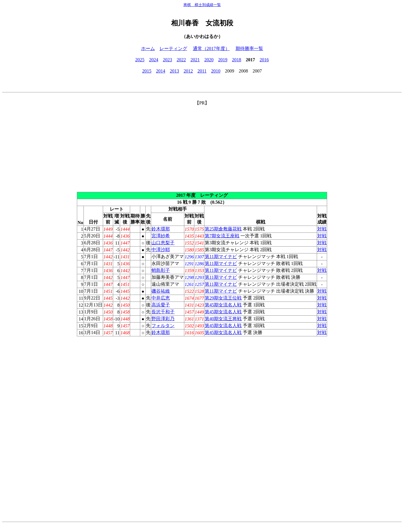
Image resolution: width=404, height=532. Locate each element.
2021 (195, 60)
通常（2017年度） (211, 48)
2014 (161, 71)
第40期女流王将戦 (223, 319)
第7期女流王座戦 (222, 236)
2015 (147, 71)
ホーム (148, 48)
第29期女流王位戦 (223, 298)
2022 (181, 60)
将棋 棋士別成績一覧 (202, 5)
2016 (264, 60)
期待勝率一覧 (249, 48)
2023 (168, 60)
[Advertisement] (202, 146)
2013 (175, 71)
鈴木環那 (161, 229)
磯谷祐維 (161, 291)
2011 (202, 71)
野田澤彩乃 (163, 319)
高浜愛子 (161, 305)
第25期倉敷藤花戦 (223, 229)
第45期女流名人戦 (223, 305)
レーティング (173, 48)
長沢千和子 (163, 312)
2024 (154, 60)
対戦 (322, 229)
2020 (209, 60)
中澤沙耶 (161, 250)
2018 (237, 60)
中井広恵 (161, 298)
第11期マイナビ (221, 257)
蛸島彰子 (161, 270)
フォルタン (163, 326)
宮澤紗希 (161, 236)
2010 (216, 71)
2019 (223, 60)
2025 (140, 60)
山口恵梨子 (163, 243)
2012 (188, 71)
